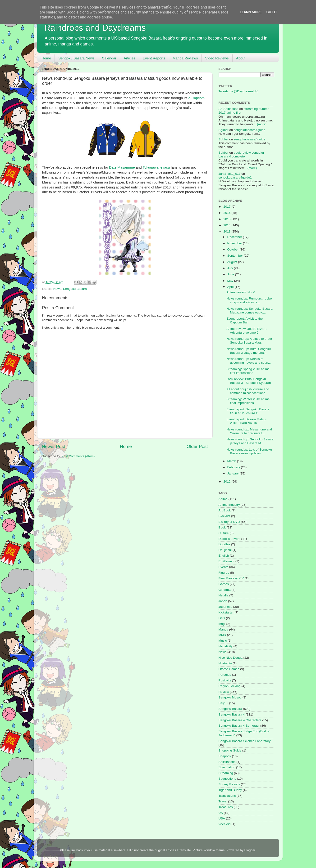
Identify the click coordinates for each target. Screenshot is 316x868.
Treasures (226, 807)
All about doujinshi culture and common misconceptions (248, 391)
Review (224, 692)
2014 (227, 225)
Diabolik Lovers (229, 539)
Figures (224, 573)
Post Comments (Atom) (78, 456)
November (235, 243)
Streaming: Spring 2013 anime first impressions (248, 371)
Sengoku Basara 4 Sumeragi (239, 726)
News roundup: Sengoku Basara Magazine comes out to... (249, 311)
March (232, 461)
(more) (262, 124)
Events (223, 567)
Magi (222, 624)
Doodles (224, 544)
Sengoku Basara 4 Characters (240, 720)
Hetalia (224, 595)
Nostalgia (225, 663)
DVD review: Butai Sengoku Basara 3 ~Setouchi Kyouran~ (250, 381)
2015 (227, 219)
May (231, 281)
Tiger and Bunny (230, 790)
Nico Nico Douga (231, 658)
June (231, 274)
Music (223, 641)
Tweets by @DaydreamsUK (238, 91)
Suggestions (227, 779)
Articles (130, 58)
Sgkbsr (224, 130)
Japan (223, 601)
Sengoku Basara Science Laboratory (245, 741)
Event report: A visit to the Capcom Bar (245, 320)
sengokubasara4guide (250, 130)
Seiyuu (223, 703)
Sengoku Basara (75, 289)
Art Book (225, 510)
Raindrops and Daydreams (95, 28)
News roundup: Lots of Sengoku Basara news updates (249, 451)
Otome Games (229, 669)
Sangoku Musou (230, 697)
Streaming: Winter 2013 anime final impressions (248, 401)
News (57, 289)
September (236, 256)
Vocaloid (225, 824)
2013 (227, 231)
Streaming (226, 773)
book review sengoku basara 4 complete (241, 154)
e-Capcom (197, 98)
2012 (227, 481)
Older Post (197, 446)
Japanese (226, 607)
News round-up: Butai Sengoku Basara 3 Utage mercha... (249, 351)
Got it (272, 12)
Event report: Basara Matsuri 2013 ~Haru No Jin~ (247, 421)
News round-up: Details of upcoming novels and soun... (249, 361)
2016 (227, 213)
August (233, 262)
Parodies (225, 675)
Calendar (109, 58)
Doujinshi (225, 550)
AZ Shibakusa (229, 109)
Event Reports (154, 58)
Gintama (225, 590)
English (224, 556)
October (234, 249)
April (231, 287)
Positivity (225, 680)
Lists (222, 618)
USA (222, 818)
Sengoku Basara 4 (232, 714)
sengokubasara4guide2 (235, 177)
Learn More (251, 12)
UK (221, 813)
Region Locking (230, 686)
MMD (222, 635)
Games (224, 584)
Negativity (226, 646)
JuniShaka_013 (230, 174)
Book (222, 527)
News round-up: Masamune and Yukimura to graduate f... (249, 431)
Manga (223, 629)
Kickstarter (226, 612)
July (231, 268)
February (234, 467)
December (235, 237)
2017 (227, 207)
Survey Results (229, 784)
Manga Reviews (185, 58)
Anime (223, 499)
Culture (224, 533)
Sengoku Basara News (76, 58)
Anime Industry (229, 505)
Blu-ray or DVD (229, 522)
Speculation (227, 767)
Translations (227, 796)
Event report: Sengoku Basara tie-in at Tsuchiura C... (248, 411)
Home (46, 58)
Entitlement (227, 561)
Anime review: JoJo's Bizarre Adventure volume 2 (247, 331)
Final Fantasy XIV (231, 578)
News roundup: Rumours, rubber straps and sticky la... (250, 300)
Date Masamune (122, 167)
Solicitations (227, 762)
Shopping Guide (230, 750)
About (241, 58)
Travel (223, 801)
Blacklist (224, 516)
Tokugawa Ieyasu (156, 167)
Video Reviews (217, 58)
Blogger (250, 850)
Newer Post (54, 446)
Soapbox (225, 756)
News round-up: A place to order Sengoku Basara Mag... (249, 341)
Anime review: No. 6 (241, 292)
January (234, 473)
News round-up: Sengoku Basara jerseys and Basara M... (250, 441)
